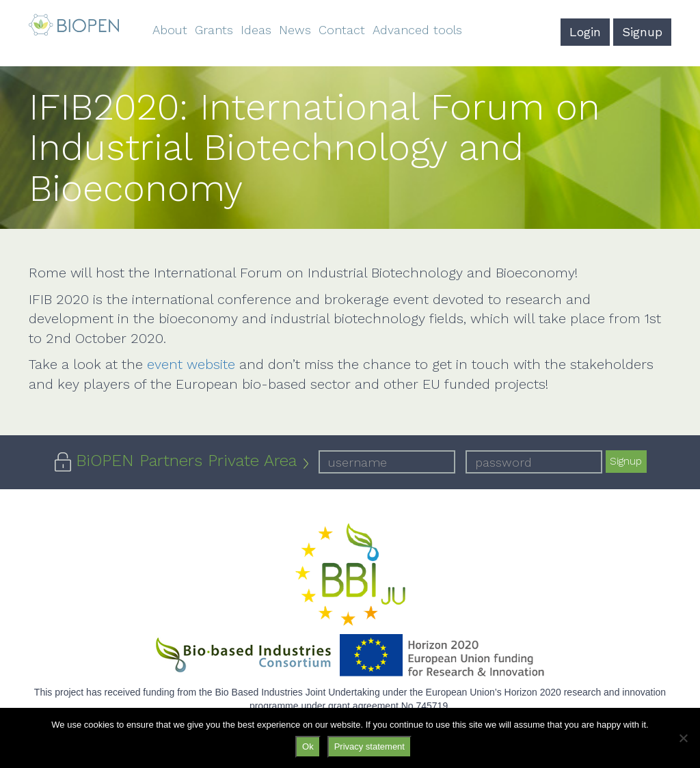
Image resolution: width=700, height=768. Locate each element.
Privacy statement (369, 746)
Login (585, 32)
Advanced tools (417, 30)
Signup (642, 32)
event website (191, 364)
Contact (342, 30)
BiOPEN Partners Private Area (186, 461)
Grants (214, 30)
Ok (308, 746)
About (170, 30)
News (295, 30)
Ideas (256, 30)
